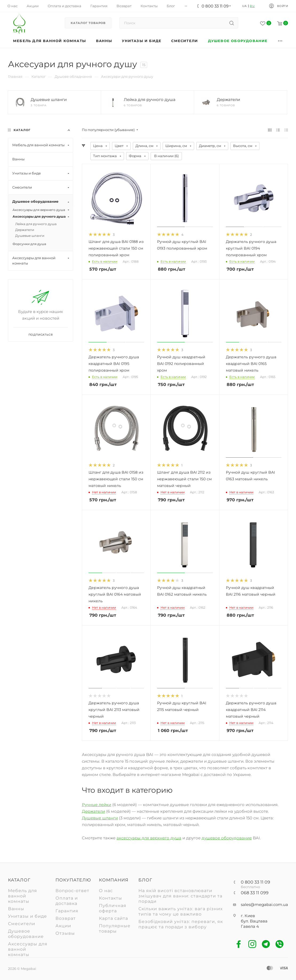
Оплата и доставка (67, 901)
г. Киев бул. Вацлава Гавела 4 (254, 921)
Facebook (239, 944)
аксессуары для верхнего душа (149, 838)
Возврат (66, 918)
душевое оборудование (227, 838)
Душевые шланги (100, 818)
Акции (63, 926)
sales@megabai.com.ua (264, 904)
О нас (106, 891)
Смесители (22, 924)
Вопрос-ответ (72, 891)
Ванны (16, 909)
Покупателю (73, 880)
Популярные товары (115, 928)
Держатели (93, 811)
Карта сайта (113, 918)
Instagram (252, 944)
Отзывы (65, 933)
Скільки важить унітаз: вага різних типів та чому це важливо (181, 911)
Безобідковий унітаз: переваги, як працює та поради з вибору (181, 924)
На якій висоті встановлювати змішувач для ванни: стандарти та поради (180, 896)
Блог (145, 880)
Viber (280, 944)
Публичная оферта (113, 908)
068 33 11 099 (255, 893)
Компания (114, 880)
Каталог (19, 880)
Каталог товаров (88, 23)
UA (245, 6)
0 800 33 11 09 (255, 882)
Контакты (111, 898)
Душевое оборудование (26, 934)
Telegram (266, 944)
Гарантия (67, 911)
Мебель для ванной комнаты (23, 896)
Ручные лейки (97, 805)
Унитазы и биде (27, 916)
